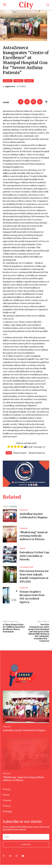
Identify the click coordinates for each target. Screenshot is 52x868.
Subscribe (26, 848)
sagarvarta (10, 90)
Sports (22, 552)
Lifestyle (29, 84)
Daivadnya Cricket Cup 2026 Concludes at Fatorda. (34, 559)
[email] (26, 840)
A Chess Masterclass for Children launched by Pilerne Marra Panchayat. (14, 631)
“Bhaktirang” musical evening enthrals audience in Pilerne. (34, 539)
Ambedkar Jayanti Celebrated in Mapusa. (34, 519)
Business (8, 84)
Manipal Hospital (20, 456)
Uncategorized (26, 570)
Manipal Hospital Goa (37, 456)
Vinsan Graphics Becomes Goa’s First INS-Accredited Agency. (32, 600)
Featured (18, 84)
